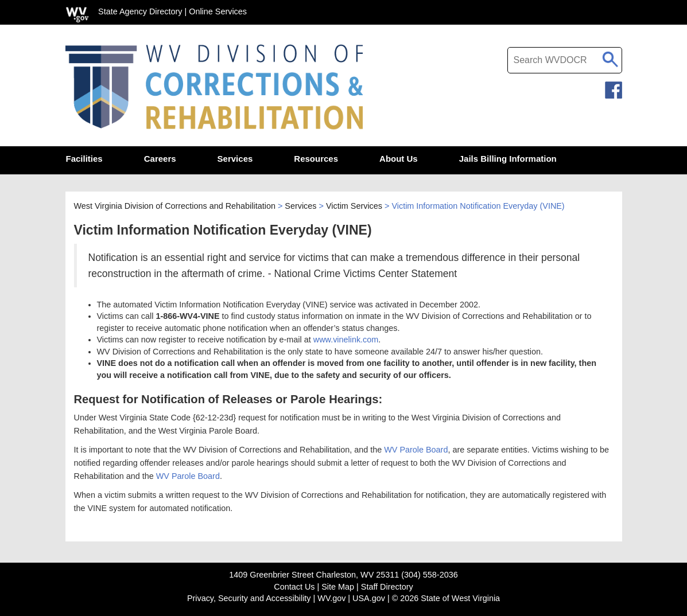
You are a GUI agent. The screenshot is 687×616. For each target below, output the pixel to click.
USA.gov (369, 598)
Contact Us (294, 587)
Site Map (338, 587)
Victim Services (354, 206)
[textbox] (565, 60)
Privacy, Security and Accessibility (249, 598)
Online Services (218, 11)
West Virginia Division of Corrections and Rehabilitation (175, 206)
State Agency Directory (140, 11)
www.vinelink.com (346, 340)
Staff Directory (387, 587)
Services (300, 206)
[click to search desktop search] (610, 57)
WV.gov (331, 598)
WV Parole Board (416, 450)
